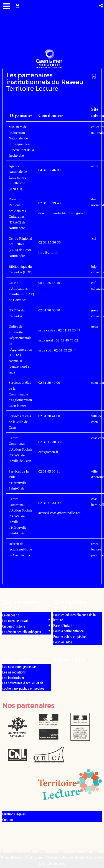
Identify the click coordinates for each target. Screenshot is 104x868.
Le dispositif (11, 615)
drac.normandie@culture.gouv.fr (62, 213)
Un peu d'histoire (14, 626)
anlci (95, 166)
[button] (101, 6)
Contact (8, 820)
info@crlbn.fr (49, 252)
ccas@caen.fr (48, 452)
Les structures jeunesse (19, 667)
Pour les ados (63, 642)
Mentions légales (14, 814)
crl (94, 238)
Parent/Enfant (63, 625)
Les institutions (13, 678)
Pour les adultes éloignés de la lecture (74, 617)
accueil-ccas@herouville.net (59, 513)
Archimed (34, 857)
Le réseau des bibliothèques (22, 632)
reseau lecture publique (98, 549)
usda (95, 326)
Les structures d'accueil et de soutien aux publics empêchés (23, 686)
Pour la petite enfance (69, 631)
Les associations (14, 672)
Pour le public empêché (69, 636)
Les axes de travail (15, 621)
